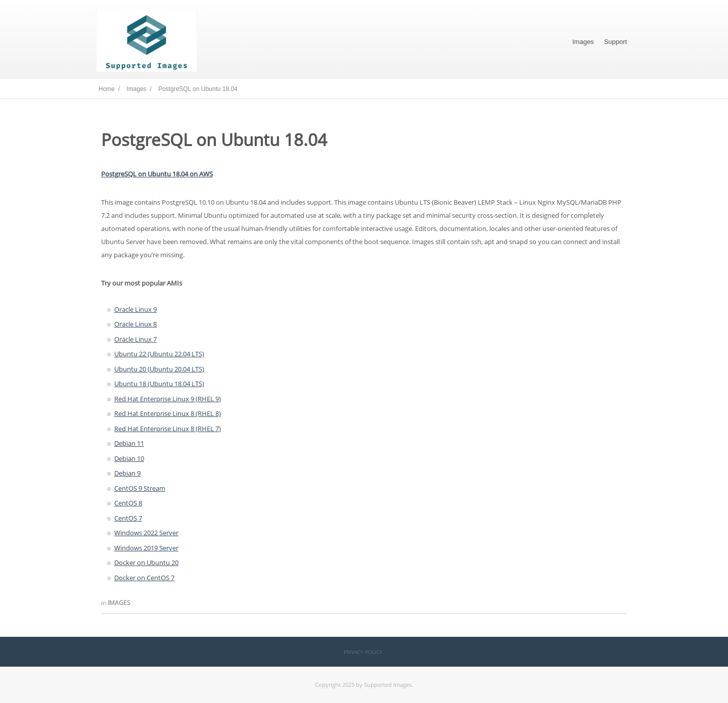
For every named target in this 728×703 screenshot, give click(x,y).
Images (583, 42)
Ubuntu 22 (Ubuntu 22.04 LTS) (159, 354)
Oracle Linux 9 (135, 309)
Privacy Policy (363, 652)
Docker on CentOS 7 (144, 578)
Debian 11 (129, 443)
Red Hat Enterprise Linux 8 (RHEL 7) (168, 429)
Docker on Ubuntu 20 (146, 563)
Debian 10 (129, 458)
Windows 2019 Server (146, 548)
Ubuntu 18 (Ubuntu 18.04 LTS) (159, 384)
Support (616, 42)
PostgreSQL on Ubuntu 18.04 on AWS (157, 174)
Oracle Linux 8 (135, 324)
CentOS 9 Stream (140, 488)
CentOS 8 (128, 503)
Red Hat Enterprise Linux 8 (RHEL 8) (168, 413)
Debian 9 (127, 473)
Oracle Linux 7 (135, 339)
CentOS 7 (128, 518)
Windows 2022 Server (146, 533)
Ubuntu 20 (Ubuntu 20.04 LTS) (159, 369)
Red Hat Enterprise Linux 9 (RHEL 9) (168, 399)
